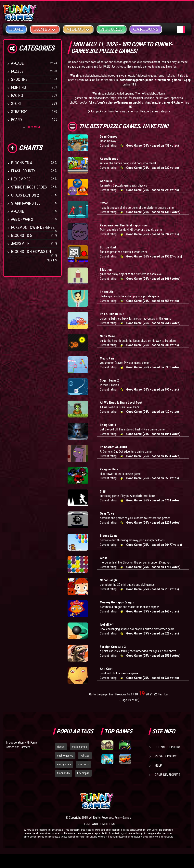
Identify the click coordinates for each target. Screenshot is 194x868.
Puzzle (17, 71)
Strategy (19, 112)
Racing (17, 96)
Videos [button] (78, 29)
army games (64, 764)
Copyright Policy (168, 747)
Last (167, 694)
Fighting (18, 87)
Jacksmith (20, 244)
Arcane (17, 211)
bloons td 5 (63, 773)
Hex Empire (21, 179)
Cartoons (146, 29)
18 (136, 694)
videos (61, 747)
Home (16, 29)
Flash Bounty (23, 171)
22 (155, 694)
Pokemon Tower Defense (33, 227)
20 (147, 694)
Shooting (19, 79)
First (112, 694)
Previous (121, 694)
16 (128, 694)
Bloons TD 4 (21, 163)
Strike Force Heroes (29, 187)
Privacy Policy (166, 756)
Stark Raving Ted (26, 203)
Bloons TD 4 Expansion (31, 252)
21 (151, 694)
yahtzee (85, 756)
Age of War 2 (22, 219)
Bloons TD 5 (21, 235)
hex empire (83, 773)
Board (16, 120)
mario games (79, 747)
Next (52, 260)
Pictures (112, 29)
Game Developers (168, 775)
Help (158, 765)
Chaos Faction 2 (25, 195)
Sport (16, 104)
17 (132, 694)
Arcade (17, 63)
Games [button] (45, 29)
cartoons (84, 764)
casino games (65, 756)
